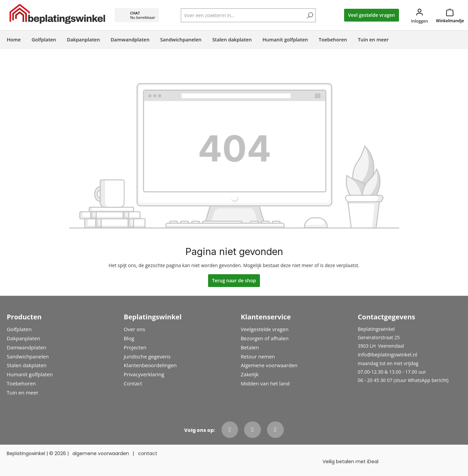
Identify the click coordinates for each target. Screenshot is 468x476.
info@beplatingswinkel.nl (388, 354)
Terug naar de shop (234, 280)
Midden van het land (265, 383)
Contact (133, 383)
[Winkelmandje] (450, 15)
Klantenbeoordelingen (150, 365)
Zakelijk (250, 374)
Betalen (250, 347)
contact (148, 453)
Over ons (135, 329)
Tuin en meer (23, 392)
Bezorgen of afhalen (265, 338)
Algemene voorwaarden (269, 365)
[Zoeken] (310, 16)
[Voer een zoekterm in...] (248, 15)
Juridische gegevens (147, 356)
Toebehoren (21, 383)
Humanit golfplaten (30, 374)
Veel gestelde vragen (372, 15)
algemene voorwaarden (101, 453)
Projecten (135, 347)
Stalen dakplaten (27, 365)
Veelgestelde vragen (265, 329)
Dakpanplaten (23, 338)
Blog (129, 338)
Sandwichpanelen (28, 356)
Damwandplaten (26, 347)
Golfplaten (19, 329)
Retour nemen (258, 356)
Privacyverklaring (144, 374)
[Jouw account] (420, 15)
